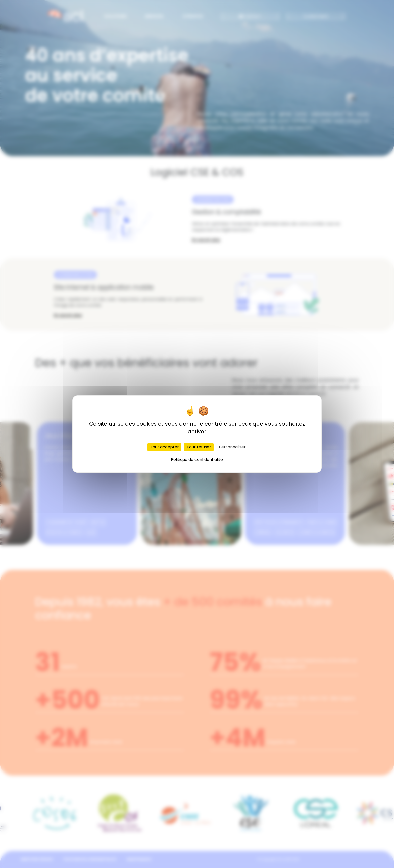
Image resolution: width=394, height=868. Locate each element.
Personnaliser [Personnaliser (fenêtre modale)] (232, 447)
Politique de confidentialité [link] (197, 460)
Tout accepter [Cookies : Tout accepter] (164, 447)
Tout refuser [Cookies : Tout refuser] (199, 447)
